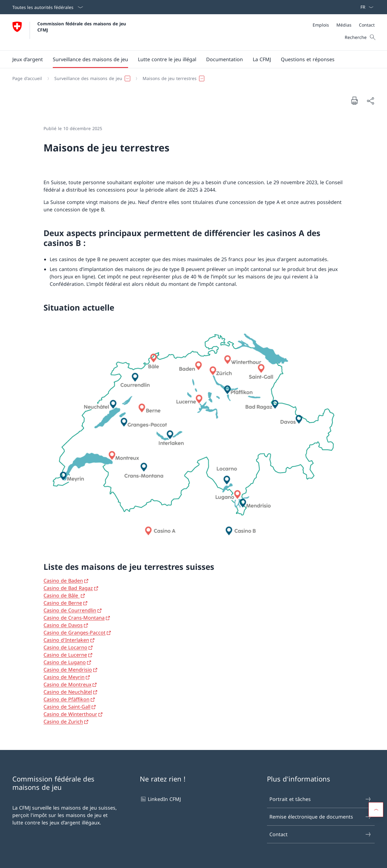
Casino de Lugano (65, 662)
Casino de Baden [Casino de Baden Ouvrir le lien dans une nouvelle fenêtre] (63, 581)
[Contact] (367, 25)
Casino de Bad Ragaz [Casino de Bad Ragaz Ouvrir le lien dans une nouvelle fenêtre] (68, 588)
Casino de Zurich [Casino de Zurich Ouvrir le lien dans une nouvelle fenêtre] (63, 722)
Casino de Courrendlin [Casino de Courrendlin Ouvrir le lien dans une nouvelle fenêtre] (70, 610)
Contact (320, 834)
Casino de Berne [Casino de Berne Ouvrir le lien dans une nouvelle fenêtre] (63, 603)
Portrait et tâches (320, 799)
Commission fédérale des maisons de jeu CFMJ (82, 27)
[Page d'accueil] (27, 78)
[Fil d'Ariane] (191, 78)
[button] (28, 59)
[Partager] (370, 101)
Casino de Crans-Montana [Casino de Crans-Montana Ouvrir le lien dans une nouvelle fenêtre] (74, 618)
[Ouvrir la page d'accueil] (70, 32)
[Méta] (344, 25)
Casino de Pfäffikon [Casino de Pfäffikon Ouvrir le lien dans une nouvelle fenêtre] (67, 699)
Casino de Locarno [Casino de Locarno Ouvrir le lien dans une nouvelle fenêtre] (65, 647)
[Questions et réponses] (308, 59)
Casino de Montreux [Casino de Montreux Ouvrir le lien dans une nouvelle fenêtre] (67, 684)
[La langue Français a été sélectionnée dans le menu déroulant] (365, 7)
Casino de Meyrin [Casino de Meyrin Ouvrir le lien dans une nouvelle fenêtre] (64, 677)
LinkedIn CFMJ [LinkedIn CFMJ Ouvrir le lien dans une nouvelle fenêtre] (160, 799)
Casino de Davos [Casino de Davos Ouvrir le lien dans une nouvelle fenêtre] (63, 625)
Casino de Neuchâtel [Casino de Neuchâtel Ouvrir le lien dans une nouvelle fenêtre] (68, 692)
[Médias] (344, 25)
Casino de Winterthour (70, 714)
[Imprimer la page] (354, 100)
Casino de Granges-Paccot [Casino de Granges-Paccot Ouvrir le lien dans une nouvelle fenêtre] (75, 633)
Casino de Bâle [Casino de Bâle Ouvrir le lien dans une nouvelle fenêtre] (62, 595)
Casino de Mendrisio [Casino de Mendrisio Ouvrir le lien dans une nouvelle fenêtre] (68, 670)
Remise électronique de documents (320, 817)
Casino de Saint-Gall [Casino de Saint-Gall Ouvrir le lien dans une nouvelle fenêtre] (67, 707)
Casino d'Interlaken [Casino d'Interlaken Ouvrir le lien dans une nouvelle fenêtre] (66, 640)
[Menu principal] (189, 59)
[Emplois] (321, 25)
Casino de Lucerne (65, 655)
